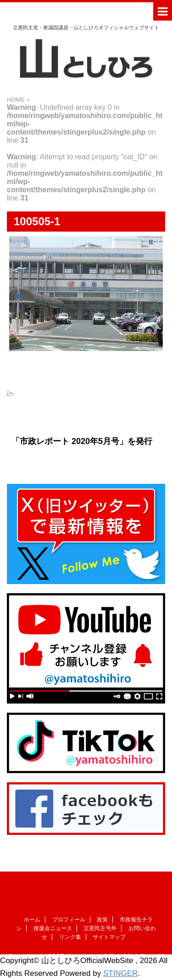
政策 (102, 920)
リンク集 (70, 937)
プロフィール (69, 920)
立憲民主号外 (100, 928)
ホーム (32, 920)
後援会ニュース (53, 928)
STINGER (121, 973)
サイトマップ (109, 937)
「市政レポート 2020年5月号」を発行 (82, 441)
